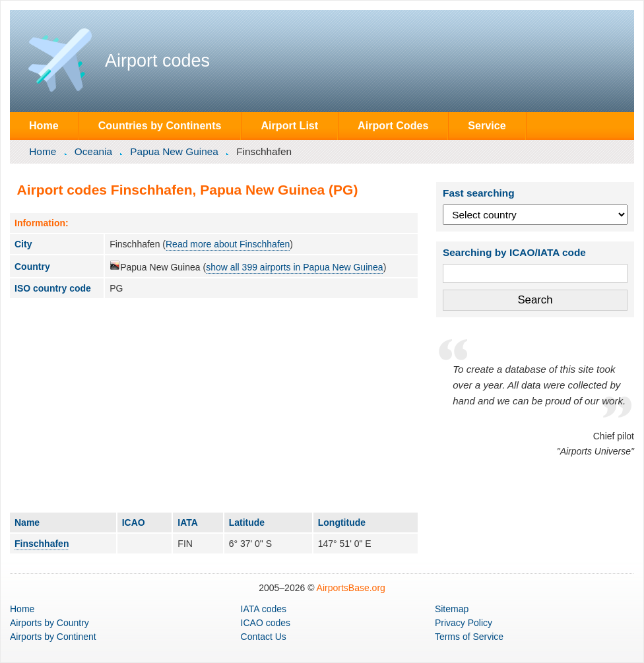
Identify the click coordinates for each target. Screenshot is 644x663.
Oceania (93, 151)
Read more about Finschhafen (228, 244)
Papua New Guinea (174, 151)
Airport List (289, 125)
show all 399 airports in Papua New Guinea (295, 267)
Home (44, 125)
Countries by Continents (160, 125)
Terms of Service (469, 637)
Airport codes (157, 61)
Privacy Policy (464, 623)
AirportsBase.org (351, 588)
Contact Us (264, 637)
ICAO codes (266, 623)
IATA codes (264, 609)
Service (487, 125)
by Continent (53, 637)
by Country (49, 623)
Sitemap (452, 609)
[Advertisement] (214, 405)
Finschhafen (42, 544)
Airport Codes (393, 125)
